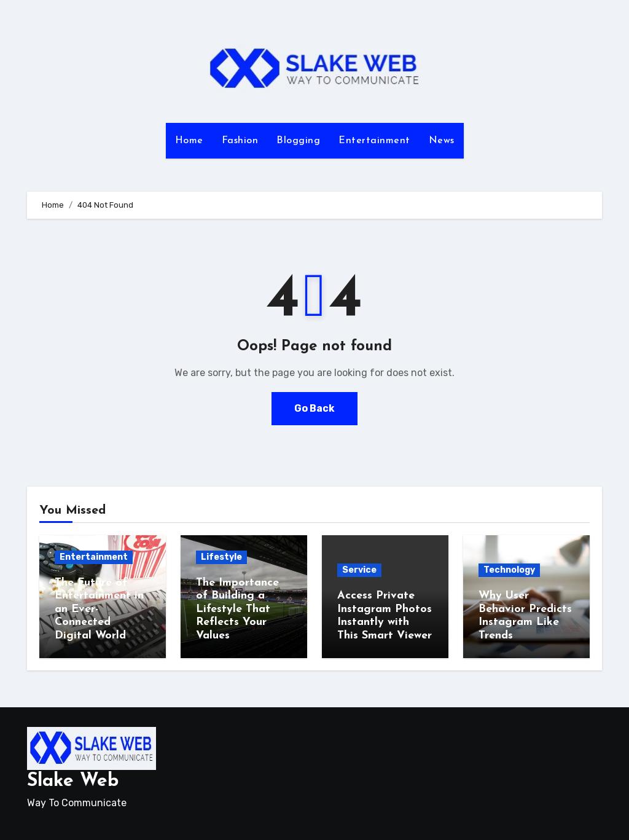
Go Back (314, 408)
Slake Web (73, 781)
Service (359, 570)
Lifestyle (221, 557)
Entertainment (374, 141)
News (442, 141)
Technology (509, 570)
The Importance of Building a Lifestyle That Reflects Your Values (237, 609)
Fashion (240, 141)
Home (189, 141)
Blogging (298, 141)
